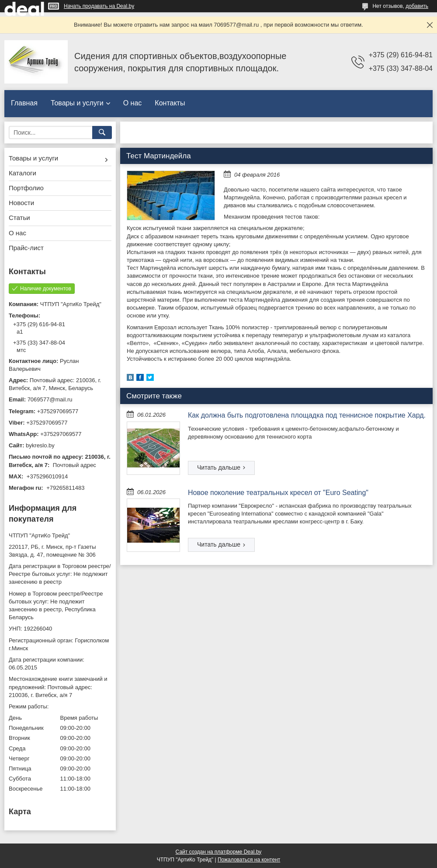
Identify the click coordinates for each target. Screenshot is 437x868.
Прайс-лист (26, 248)
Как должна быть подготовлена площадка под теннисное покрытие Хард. (307, 415)
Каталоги (23, 173)
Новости (21, 203)
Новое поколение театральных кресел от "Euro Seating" (278, 493)
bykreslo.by (40, 445)
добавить (417, 6)
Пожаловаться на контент (249, 860)
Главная (24, 103)
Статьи (19, 218)
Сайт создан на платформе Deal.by (219, 852)
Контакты (170, 103)
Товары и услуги (77, 103)
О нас (133, 103)
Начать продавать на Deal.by (99, 6)
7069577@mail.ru (50, 399)
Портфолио (26, 188)
